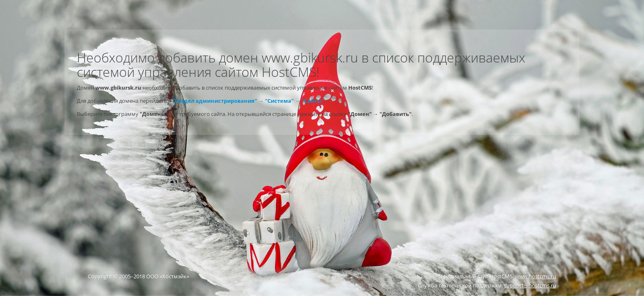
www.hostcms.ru (536, 276)
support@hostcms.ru (530, 285)
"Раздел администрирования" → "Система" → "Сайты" (248, 101)
